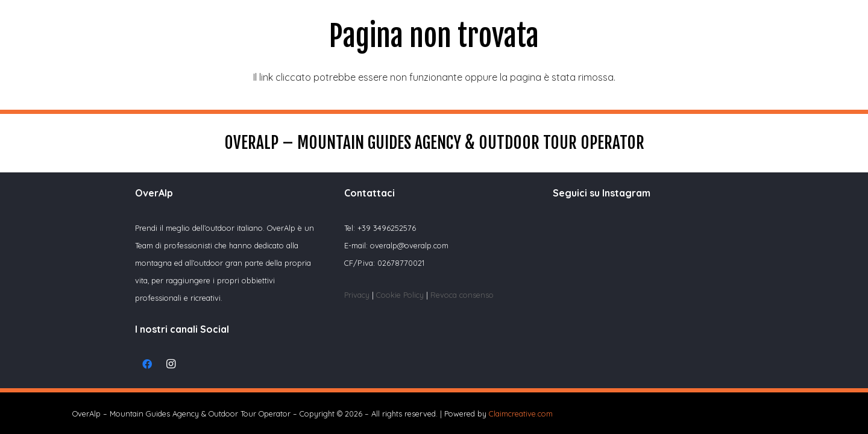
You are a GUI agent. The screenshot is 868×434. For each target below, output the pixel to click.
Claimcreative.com (521, 414)
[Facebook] (147, 364)
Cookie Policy (401, 295)
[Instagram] (171, 364)
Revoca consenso (462, 295)
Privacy (357, 295)
